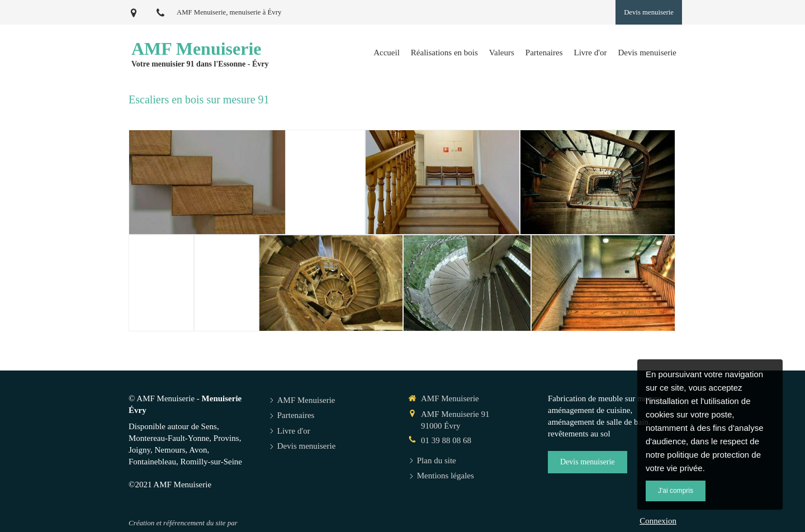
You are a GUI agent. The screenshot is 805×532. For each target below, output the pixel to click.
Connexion (658, 521)
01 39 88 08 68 (446, 440)
